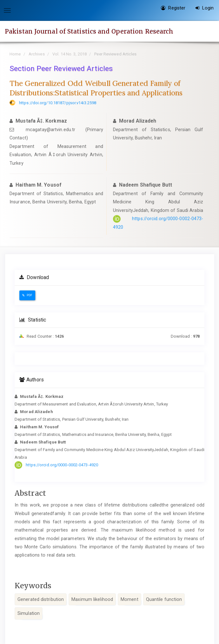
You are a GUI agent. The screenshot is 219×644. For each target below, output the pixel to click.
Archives (37, 54)
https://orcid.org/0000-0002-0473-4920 (62, 465)
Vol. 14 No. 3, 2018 (70, 54)
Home (15, 54)
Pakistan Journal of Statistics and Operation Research (89, 31)
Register (173, 8)
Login (205, 8)
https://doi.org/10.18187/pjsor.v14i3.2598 (58, 103)
